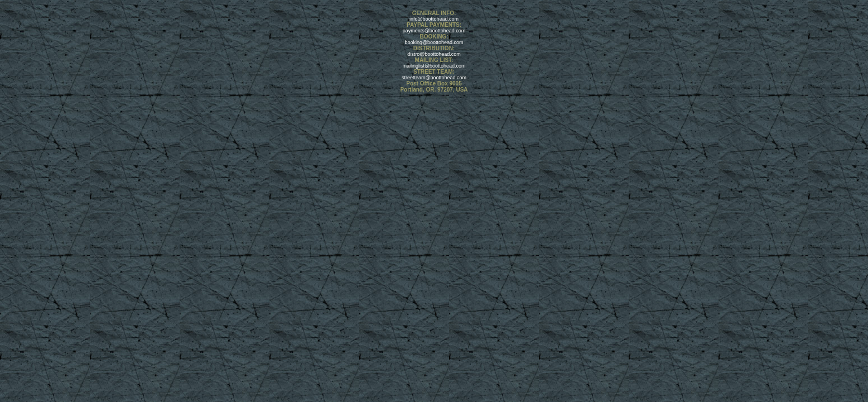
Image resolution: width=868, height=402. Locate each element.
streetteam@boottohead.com (434, 78)
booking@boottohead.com (434, 42)
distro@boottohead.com (434, 54)
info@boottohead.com (434, 19)
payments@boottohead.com (434, 31)
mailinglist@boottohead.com (434, 66)
